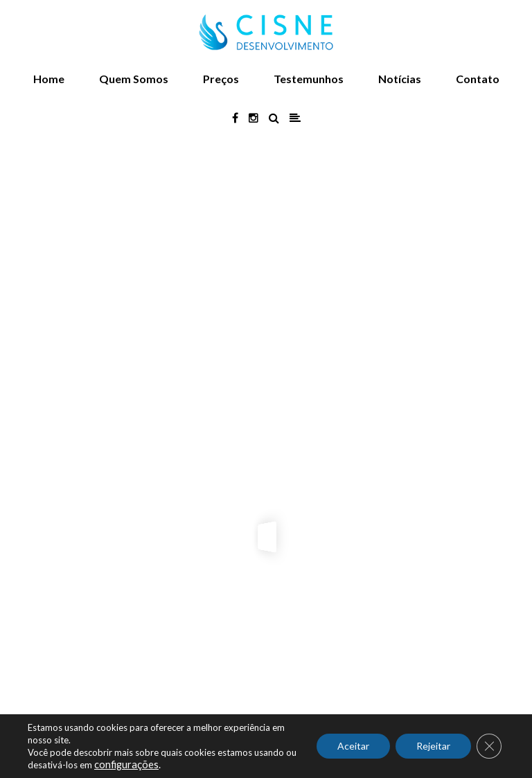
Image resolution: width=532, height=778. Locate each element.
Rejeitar (433, 746)
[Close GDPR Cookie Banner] (489, 746)
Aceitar (353, 746)
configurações (126, 764)
